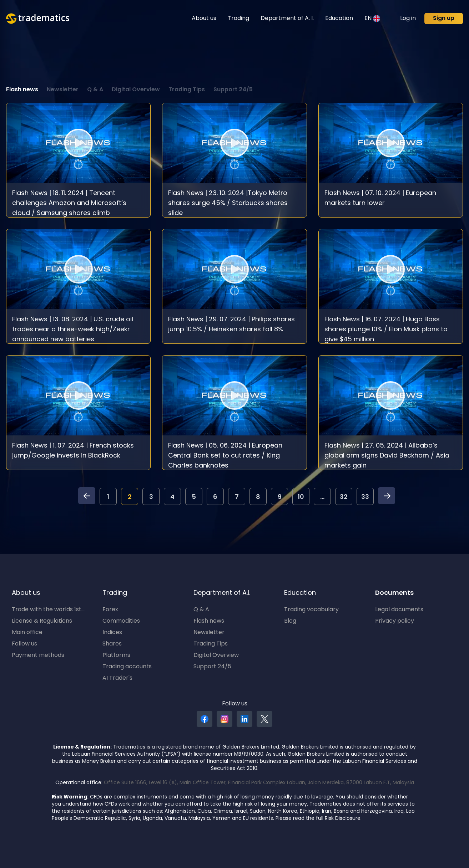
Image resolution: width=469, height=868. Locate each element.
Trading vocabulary (311, 610)
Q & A (95, 90)
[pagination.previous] (87, 498)
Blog (290, 621)
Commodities (121, 621)
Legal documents (399, 610)
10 (301, 497)
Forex (110, 610)
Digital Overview (136, 90)
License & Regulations (42, 621)
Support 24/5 (233, 90)
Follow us (24, 644)
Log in (408, 19)
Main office (27, 633)
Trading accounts (127, 667)
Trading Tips (187, 90)
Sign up (444, 19)
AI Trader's (117, 678)
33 (365, 497)
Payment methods (38, 655)
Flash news (22, 90)
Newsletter (63, 90)
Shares (112, 644)
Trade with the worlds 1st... (48, 610)
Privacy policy (395, 621)
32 (344, 497)
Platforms (116, 655)
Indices (112, 633)
